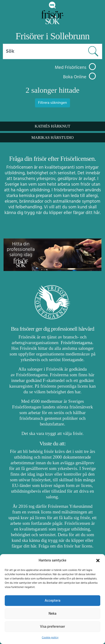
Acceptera (53, 601)
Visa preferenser (52, 627)
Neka (52, 614)
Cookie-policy (50, 638)
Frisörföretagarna (76, 343)
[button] (98, 561)
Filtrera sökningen (52, 103)
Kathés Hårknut (53, 126)
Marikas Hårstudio (53, 138)
